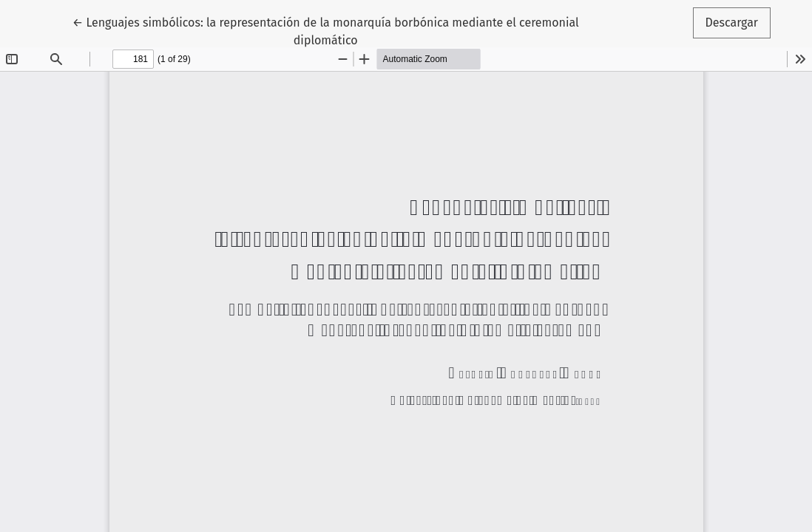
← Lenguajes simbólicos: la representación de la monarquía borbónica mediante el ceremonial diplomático (326, 30)
